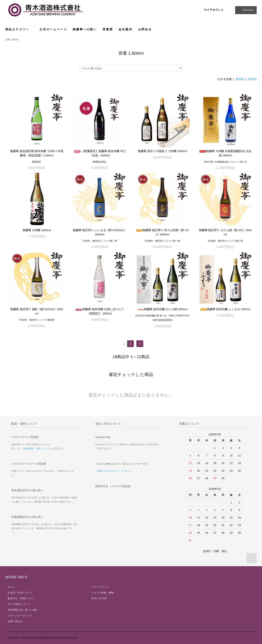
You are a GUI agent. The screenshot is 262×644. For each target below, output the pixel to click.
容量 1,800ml (12, 40)
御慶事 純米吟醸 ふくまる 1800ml (225, 309)
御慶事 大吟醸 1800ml (37, 230)
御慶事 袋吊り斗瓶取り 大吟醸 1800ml (162, 151)
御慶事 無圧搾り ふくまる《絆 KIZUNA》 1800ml (100, 232)
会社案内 (125, 29)
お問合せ (145, 29)
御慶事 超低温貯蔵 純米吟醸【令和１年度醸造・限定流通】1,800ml (37, 153)
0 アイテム (246, 10)
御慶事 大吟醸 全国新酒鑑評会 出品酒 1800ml (225, 153)
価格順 (240, 79)
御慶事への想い (85, 29)
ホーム (11, 587)
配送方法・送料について (21, 598)
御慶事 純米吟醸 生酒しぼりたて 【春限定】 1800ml (100, 311)
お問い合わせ (15, 621)
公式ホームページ (53, 29)
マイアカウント (214, 10)
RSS (94, 598)
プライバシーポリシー (20, 616)
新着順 (252, 79)
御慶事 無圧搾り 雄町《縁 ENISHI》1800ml (37, 311)
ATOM (103, 598)
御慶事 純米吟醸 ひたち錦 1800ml (162, 309)
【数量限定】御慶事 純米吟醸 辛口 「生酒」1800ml (99, 153)
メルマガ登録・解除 (103, 593)
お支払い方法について (20, 593)
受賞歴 (108, 29)
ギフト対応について (19, 604)
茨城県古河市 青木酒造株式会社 (38, 638)
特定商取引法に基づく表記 (23, 610)
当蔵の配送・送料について (36, 448)
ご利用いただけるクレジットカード (113, 471)
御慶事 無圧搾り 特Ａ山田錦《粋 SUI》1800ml (162, 232)
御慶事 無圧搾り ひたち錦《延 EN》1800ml (225, 232)
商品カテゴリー (20, 29)
